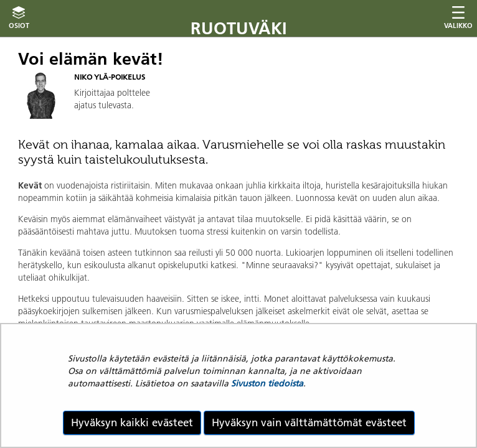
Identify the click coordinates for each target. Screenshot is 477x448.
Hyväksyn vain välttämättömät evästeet (309, 422)
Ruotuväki (239, 28)
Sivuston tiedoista (267, 383)
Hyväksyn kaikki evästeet (132, 422)
